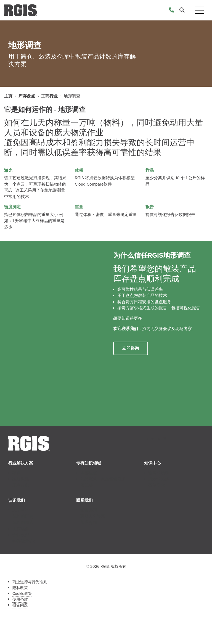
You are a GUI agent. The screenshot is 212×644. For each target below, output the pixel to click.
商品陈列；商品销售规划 (103, 479)
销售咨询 (89, 510)
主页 (8, 96)
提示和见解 (159, 479)
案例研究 (157, 485)
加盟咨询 (89, 522)
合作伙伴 (21, 535)
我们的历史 (23, 516)
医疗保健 (21, 479)
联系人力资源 (93, 516)
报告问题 (20, 605)
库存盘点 (27, 96)
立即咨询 (131, 348)
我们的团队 (23, 522)
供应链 (87, 485)
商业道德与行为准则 (30, 582)
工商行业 (49, 96)
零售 (17, 473)
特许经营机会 (25, 541)
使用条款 (20, 599)
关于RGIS (21, 510)
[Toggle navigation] (199, 10)
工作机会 (21, 529)
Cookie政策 (22, 594)
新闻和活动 (159, 473)
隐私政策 (20, 588)
